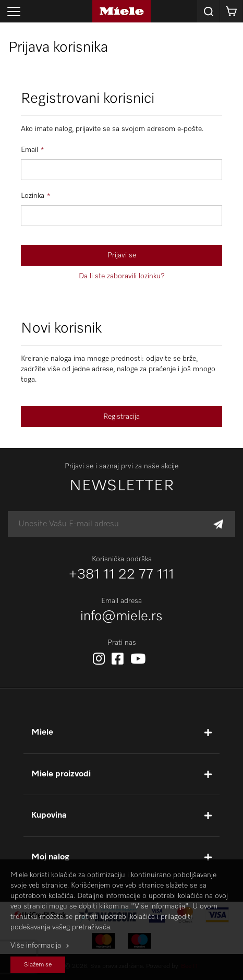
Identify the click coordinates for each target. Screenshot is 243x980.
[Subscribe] (218, 524)
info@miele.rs (121, 617)
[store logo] (121, 11)
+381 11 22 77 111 (121, 575)
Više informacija (36, 946)
